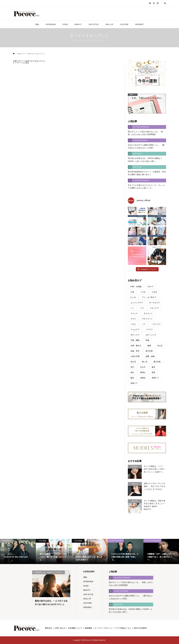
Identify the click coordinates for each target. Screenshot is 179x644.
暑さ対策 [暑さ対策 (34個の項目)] (157, 362)
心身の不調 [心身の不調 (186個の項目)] (135, 356)
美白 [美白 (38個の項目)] (132, 372)
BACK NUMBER (140, 628)
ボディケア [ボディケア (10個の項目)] (135, 335)
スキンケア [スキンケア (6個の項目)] (154, 308)
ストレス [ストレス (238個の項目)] (134, 313)
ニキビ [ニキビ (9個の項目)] (133, 324)
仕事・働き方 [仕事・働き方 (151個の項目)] (136, 346)
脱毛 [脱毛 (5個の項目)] (153, 372)
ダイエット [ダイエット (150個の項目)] (148, 313)
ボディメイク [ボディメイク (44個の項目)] (151, 335)
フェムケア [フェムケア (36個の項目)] (135, 329)
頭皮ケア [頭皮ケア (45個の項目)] (134, 383)
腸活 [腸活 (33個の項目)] (132, 378)
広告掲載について (75, 628)
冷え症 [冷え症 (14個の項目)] (160, 346)
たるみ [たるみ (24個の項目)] (154, 292)
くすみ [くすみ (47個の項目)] (143, 292)
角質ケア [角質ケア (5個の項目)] (155, 378)
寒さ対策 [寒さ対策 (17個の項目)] (149, 351)
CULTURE (124, 24)
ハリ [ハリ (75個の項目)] (144, 324)
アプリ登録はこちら (123, 628)
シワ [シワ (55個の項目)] (142, 308)
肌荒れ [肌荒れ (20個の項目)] (143, 372)
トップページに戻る (21, 63)
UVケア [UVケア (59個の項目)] (151, 287)
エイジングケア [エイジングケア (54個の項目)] (137, 303)
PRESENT (139, 24)
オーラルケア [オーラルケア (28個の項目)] (155, 303)
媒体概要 (88, 628)
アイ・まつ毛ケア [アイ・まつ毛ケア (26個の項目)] (149, 297)
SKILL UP (109, 24)
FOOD (65, 24)
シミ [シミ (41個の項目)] (132, 308)
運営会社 (48, 628)
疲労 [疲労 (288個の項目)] (153, 367)
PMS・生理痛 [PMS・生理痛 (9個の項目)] (136, 287)
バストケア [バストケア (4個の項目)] (156, 324)
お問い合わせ (60, 628)
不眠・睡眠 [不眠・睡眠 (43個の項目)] (135, 340)
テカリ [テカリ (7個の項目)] (133, 319)
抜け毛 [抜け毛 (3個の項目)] (133, 362)
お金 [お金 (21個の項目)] (132, 292)
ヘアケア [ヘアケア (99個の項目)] (149, 329)
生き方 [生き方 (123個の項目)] (143, 367)
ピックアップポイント (104, 628)
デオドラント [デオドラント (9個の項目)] (147, 319)
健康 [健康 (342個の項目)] (149, 346)
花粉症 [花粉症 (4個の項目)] (143, 378)
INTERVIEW (51, 24)
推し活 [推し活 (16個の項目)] (145, 362)
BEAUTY (78, 24)
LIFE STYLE (94, 24)
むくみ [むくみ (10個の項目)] (133, 297)
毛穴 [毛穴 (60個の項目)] (132, 367)
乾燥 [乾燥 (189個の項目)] (147, 340)
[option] (18, 551)
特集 (37, 24)
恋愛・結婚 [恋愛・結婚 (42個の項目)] (150, 356)
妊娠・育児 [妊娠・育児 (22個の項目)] (135, 351)
